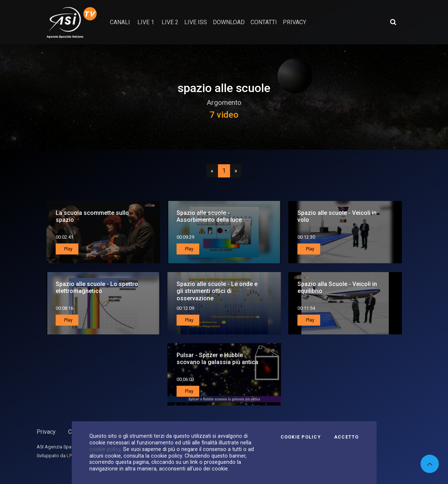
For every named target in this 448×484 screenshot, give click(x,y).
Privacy (46, 432)
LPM (71, 456)
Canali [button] (120, 22)
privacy (295, 22)
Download (229, 22)
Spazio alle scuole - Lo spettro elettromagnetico (97, 287)
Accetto (347, 437)
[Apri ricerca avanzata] (393, 22)
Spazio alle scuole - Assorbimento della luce (209, 216)
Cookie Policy (301, 437)
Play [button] (68, 249)
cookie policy (105, 449)
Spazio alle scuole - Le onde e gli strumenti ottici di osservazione (217, 291)
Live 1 (146, 22)
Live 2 (170, 22)
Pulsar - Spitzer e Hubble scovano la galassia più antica (217, 359)
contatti (264, 22)
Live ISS (196, 22)
